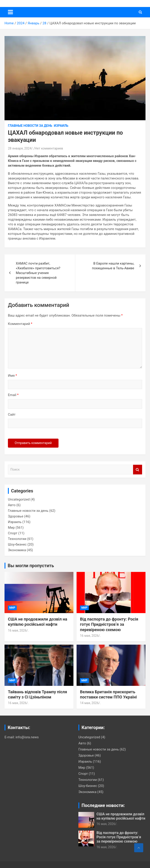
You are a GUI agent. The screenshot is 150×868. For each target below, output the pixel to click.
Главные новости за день (30, 126)
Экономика (17, 550)
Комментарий (20, 324)
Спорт (13, 533)
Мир (11, 528)
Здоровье (16, 516)
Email (13, 395)
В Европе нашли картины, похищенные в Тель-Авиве (113, 266)
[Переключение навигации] (10, 12)
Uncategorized (19, 499)
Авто (12, 505)
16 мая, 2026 (17, 630)
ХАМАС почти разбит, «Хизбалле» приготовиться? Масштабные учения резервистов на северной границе (38, 273)
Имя (12, 376)
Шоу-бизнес (17, 544)
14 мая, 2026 (89, 703)
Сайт (12, 415)
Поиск (138, 470)
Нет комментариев (49, 148)
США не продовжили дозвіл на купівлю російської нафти (121, 816)
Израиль (61, 126)
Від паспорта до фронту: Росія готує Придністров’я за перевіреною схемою (109, 624)
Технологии (17, 539)
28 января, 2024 (20, 148)
